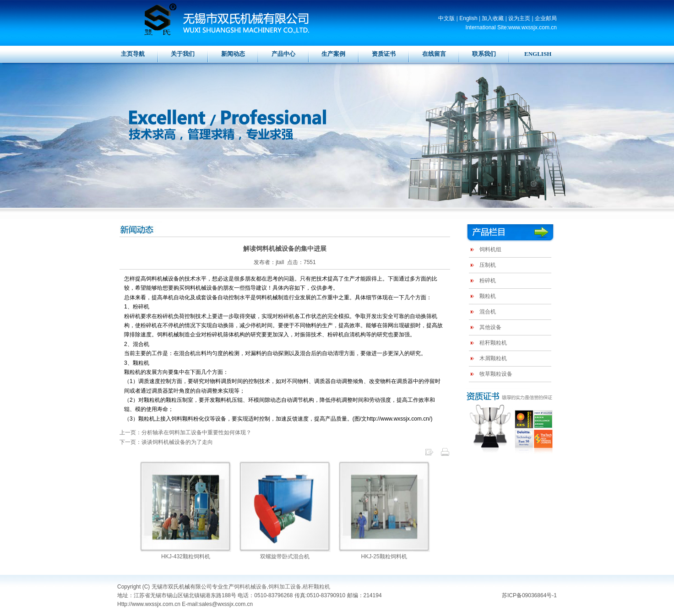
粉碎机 (488, 281)
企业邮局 (546, 18)
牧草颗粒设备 (496, 374)
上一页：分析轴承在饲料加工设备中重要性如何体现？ (185, 432)
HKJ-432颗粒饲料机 (186, 557)
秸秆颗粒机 (493, 343)
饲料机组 (490, 249)
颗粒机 (488, 296)
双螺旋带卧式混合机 (285, 557)
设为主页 (519, 18)
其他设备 (490, 327)
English (468, 18)
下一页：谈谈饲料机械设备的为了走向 (166, 442)
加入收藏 (493, 18)
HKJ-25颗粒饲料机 (384, 557)
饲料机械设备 (250, 587)
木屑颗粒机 (493, 358)
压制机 (488, 265)
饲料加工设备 (285, 587)
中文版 (446, 18)
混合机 (488, 312)
